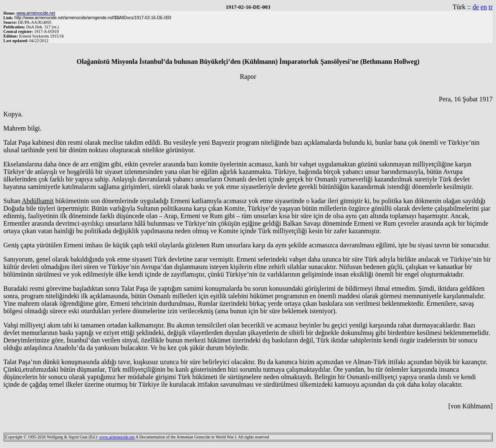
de (476, 7)
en (484, 7)
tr (491, 7)
